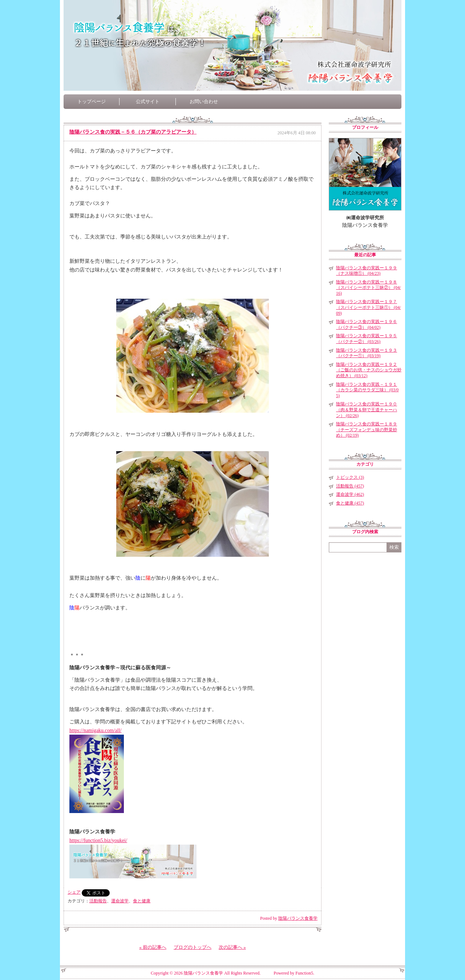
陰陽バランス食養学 (298, 918)
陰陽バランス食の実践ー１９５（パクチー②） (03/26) (367, 339)
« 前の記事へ (153, 947)
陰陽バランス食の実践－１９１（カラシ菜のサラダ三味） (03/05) (367, 390)
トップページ (92, 101)
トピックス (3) (350, 477)
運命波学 (120, 901)
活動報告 (98, 901)
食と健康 (142, 901)
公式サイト (148, 101)
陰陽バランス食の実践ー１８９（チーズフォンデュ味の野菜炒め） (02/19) (367, 430)
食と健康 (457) (350, 503)
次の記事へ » (232, 947)
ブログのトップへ (193, 947)
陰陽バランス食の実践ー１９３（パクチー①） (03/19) (367, 353)
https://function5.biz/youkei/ (98, 840)
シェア (74, 892)
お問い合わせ (204, 101)
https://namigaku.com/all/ (95, 730)
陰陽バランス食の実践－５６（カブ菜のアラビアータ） (133, 132)
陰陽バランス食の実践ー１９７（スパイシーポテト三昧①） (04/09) (368, 307)
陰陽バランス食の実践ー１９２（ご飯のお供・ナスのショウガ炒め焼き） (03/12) (369, 370)
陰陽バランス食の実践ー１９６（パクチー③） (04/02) (367, 324)
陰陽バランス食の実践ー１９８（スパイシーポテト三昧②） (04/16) (368, 288)
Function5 (304, 973)
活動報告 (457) (350, 486)
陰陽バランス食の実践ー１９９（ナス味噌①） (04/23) (367, 271)
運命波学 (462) (350, 494)
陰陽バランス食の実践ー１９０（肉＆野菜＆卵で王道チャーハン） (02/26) (367, 410)
